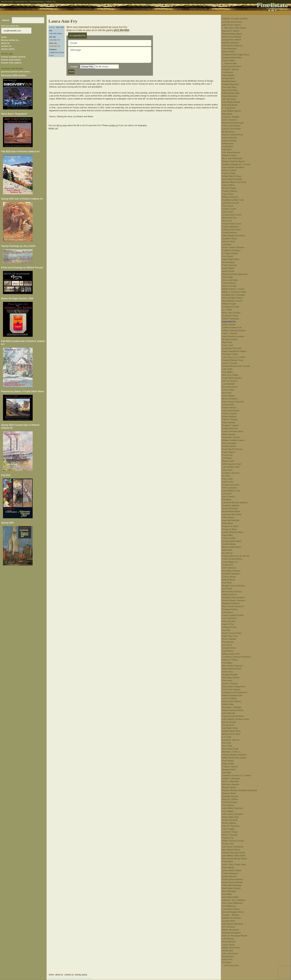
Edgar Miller (227, 535)
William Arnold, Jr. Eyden (233, 289)
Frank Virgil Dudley (231, 259)
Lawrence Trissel (230, 832)
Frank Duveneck (229, 265)
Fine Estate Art (21, 2)
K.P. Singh (227, 737)
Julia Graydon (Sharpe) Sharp (236, 719)
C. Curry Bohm (229, 108)
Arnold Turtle (228, 844)
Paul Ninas (227, 583)
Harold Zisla (227, 951)
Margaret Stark (229, 770)
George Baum (228, 78)
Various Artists (228, 52)
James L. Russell (230, 683)
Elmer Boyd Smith (230, 749)
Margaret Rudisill (230, 675)
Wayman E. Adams (231, 31)
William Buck (228, 144)
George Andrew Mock (232, 541)
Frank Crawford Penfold (233, 615)
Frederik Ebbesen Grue (233, 360)
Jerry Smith (227, 746)
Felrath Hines (228, 405)
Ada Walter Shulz (230, 728)
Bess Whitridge (229, 891)
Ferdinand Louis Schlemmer (235, 692)
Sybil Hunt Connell (230, 203)
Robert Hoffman (229, 408)
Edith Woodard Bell (231, 93)
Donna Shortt (228, 725)
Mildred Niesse (229, 580)
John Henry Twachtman (233, 847)
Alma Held (227, 393)
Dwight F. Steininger (231, 778)
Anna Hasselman (230, 387)
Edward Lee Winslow (232, 918)
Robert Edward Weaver (233, 879)
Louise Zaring (228, 945)
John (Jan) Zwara (230, 953)
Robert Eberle (228, 268)
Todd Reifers (228, 651)
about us (5, 43)
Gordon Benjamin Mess (233, 532)
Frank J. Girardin (230, 333)
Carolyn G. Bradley (231, 117)
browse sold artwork (11, 60)
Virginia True (228, 838)
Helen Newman (229, 568)
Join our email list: (10, 26)
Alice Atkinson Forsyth (232, 301)
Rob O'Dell (227, 589)
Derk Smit (226, 743)
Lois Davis (227, 244)
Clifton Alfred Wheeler (232, 885)
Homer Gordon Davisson (233, 247)
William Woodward (230, 930)
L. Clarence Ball (229, 63)
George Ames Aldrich (232, 40)
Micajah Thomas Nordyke (234, 586)
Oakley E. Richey (230, 660)
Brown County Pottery (232, 633)
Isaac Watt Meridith (231, 520)
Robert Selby (228, 704)
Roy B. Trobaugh (230, 835)
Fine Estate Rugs (37, 2)
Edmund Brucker (230, 138)
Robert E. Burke (229, 155)
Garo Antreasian (229, 49)
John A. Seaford (229, 698)
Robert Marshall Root (232, 669)
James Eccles (228, 271)
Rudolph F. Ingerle (230, 425)
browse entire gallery (11, 63)
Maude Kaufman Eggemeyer (235, 274)
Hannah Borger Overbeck (234, 600)
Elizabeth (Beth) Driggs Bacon (236, 55)
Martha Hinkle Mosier (232, 547)
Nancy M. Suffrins (230, 799)
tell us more (62, 125)
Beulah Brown (228, 132)
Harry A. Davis (228, 241)
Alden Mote (227, 550)
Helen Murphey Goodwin (233, 336)
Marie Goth (227, 342)
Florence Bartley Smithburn (234, 755)
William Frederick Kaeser (233, 440)
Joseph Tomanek (230, 820)
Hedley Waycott (229, 876)
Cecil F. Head (228, 390)
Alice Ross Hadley (230, 375)
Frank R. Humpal (230, 419)
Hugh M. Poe (228, 624)
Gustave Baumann (230, 84)
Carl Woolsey (228, 939)
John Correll (227, 212)
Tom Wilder (227, 894)
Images (74, 67)
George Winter (229, 921)
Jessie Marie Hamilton (232, 378)
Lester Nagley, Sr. (230, 562)
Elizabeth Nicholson (231, 574)
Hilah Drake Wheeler (231, 888)
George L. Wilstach (231, 915)
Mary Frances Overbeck (233, 606)
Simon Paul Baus (230, 90)
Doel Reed (227, 645)
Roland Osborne (229, 594)
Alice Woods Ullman (231, 850)
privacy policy (8, 49)
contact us (6, 46)
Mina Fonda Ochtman (232, 592)
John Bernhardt (229, 99)
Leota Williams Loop (231, 491)
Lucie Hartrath (228, 384)
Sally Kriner (227, 470)
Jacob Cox (227, 221)
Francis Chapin (229, 173)
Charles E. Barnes (230, 69)
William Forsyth (229, 304)
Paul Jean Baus (229, 87)
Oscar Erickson (229, 283)
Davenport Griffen (230, 354)
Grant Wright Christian (232, 179)
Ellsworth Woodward (231, 933)
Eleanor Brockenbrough (233, 123)
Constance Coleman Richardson (237, 657)
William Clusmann (230, 197)
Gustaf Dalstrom (229, 233)
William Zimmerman (231, 948)
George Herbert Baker (232, 57)
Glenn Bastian (228, 75)
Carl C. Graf (227, 345)
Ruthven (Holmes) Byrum (233, 161)
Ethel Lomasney (229, 488)
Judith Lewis (228, 482)
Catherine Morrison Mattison (235, 503)
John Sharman (229, 713)
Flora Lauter (227, 479)
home (4, 37)
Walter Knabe (228, 461)
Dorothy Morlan (229, 544)
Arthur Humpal (229, 422)
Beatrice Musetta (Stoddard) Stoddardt (239, 790)
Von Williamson (229, 906)
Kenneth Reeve (229, 648)
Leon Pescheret (229, 618)
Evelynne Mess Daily (231, 230)
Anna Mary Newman (231, 571)
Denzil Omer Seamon (232, 701)
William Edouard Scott (232, 695)
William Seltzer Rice (231, 654)
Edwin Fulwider (229, 325)
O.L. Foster (227, 310)
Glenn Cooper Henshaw (233, 402)
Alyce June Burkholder (232, 158)
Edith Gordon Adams (231, 25)
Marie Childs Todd (230, 817)
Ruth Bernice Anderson (232, 46)
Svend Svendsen (230, 802)
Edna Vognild (228, 867)
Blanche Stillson (229, 787)
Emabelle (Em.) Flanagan (234, 295)
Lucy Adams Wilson (231, 909)
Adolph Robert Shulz (231, 731)
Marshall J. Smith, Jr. (231, 752)
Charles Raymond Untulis (234, 853)
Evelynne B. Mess (230, 526)
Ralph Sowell (228, 764)
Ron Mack (227, 962)
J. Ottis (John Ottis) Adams (234, 28)
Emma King (227, 455)
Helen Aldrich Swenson (232, 808)
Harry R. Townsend (231, 826)
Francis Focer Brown (231, 129)
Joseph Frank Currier (232, 224)
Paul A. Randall (229, 639)
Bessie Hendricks (230, 399)
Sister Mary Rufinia (231, 678)
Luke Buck (227, 149)
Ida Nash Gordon (230, 339)
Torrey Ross (227, 672)
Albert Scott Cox (229, 218)
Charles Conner (229, 209)
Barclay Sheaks (229, 722)
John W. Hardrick (230, 381)
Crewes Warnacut (230, 873)
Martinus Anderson (230, 43)
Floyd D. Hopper (229, 414)
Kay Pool (226, 630)
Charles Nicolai (229, 577)
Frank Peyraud (229, 621)
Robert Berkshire (230, 96)
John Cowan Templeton (233, 814)
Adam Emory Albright (232, 37)
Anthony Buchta (229, 141)
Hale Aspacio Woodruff (232, 924)
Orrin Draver (228, 256)
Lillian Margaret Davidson (233, 235)
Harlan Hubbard (229, 416)
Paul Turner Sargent (231, 689)
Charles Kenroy (229, 446)
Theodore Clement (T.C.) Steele (236, 775)
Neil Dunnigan (228, 262)
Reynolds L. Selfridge (232, 707)
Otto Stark (227, 773)
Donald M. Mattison (231, 505)
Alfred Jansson (229, 434)
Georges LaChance (231, 473)
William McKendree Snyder (234, 758)
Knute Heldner (228, 396)
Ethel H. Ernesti (229, 286)
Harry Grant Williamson (233, 903)
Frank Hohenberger (231, 411)
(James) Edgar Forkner (232, 298)
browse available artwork (13, 57)
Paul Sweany (228, 805)
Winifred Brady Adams (232, 34)
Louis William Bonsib (231, 111)
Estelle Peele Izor (230, 428)
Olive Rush (227, 681)
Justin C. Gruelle (229, 363)
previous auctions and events (15, 72)
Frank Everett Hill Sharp (233, 716)
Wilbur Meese (228, 517)
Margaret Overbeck (231, 603)
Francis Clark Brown (231, 126)
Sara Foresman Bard (231, 66)
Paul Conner (228, 206)
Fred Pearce (228, 612)
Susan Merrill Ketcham (232, 449)
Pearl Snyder (228, 761)
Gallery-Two (51, 2)
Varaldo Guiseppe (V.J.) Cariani (236, 164)
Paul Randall (228, 642)
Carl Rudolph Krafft (231, 467)
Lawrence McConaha (232, 514)
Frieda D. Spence (230, 767)
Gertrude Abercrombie (232, 22)
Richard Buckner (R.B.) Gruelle (236, 366)
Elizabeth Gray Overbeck (233, 597)
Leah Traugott (228, 829)
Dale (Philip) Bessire (231, 102)
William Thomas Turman (233, 841)
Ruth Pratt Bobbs (230, 105)
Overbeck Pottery (230, 609)
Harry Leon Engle (230, 280)
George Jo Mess (229, 529)
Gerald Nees (228, 565)
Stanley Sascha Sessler (233, 710)
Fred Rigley (227, 663)
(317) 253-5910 (122, 30)
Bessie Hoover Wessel (232, 882)
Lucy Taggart (228, 811)
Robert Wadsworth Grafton (234, 351)
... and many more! (230, 965)
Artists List (53, 128)
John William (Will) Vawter (234, 856)
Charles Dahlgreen (230, 227)
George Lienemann (231, 485)
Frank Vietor (228, 862)
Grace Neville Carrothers (233, 167)
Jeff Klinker (227, 458)
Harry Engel (227, 277)
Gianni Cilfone (228, 185)
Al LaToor (226, 476)
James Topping (229, 823)
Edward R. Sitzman (231, 740)
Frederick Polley (229, 627)
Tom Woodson (228, 927)
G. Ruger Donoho (230, 253)
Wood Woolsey (229, 942)
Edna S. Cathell (229, 170)
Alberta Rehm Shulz (231, 734)
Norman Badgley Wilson (233, 912)
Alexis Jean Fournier (231, 313)
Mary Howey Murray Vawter (234, 859)
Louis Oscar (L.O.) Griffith (234, 357)
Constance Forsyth (230, 307)
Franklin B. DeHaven (231, 250)
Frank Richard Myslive (232, 559)
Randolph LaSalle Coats (233, 200)
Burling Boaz (228, 956)
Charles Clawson (230, 191)
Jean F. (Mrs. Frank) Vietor (234, 864)
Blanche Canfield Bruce (233, 135)
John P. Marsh (228, 497)
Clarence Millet (229, 538)
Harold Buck (228, 146)
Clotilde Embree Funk (232, 327)
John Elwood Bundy (231, 152)
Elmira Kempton (229, 443)
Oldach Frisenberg (230, 319)
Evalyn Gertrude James (233, 431)
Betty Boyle (227, 114)
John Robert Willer (230, 897)
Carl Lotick (227, 494)
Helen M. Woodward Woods (235, 936)
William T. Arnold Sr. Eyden (234, 292)
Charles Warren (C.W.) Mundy (236, 556)
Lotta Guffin (227, 369)
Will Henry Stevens (231, 784)
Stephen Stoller (229, 793)
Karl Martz (227, 500)
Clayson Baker (229, 60)
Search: (6, 20)
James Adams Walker (232, 870)
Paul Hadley (227, 372)
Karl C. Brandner (230, 120)
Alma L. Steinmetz (230, 781)
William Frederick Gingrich (234, 330)
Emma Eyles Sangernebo (234, 686)
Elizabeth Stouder (230, 796)
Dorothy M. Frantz (230, 316)
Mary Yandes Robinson (232, 666)
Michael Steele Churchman (234, 182)
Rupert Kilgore (228, 452)
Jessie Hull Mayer (230, 508)
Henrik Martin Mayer (231, 511)
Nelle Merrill (227, 523)
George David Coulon (232, 215)
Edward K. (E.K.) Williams (234, 900)
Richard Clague (229, 188)
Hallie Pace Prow (230, 636)
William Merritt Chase (232, 176)
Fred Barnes (228, 72)
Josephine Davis (229, 238)
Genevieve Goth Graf (232, 348)
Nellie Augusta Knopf (231, 464)
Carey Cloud (228, 194)
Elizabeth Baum (229, 81)
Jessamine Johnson (231, 437)
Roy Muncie (227, 553)
